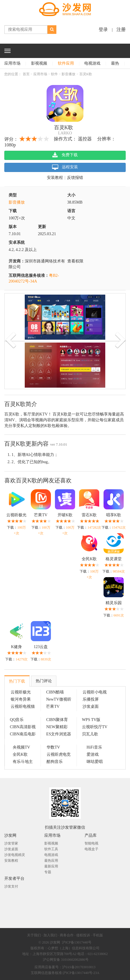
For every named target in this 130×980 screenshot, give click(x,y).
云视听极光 (16, 515)
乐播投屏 (91, 699)
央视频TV (21, 747)
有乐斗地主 (23, 762)
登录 (103, 29)
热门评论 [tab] (44, 681)
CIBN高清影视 (23, 727)
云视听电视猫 (23, 707)
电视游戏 (92, 63)
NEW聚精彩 (57, 727)
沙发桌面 (91, 707)
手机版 (98, 935)
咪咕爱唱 (95, 762)
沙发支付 (11, 886)
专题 (48, 872)
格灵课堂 (114, 559)
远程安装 (65, 167)
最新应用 (51, 866)
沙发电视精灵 (15, 855)
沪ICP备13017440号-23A (81, 973)
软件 (54, 74)
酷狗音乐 (55, 762)
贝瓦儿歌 (90, 734)
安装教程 (55, 178)
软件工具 (51, 849)
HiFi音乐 (94, 747)
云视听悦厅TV (95, 727)
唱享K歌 (114, 515)
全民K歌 (89, 559)
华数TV (53, 747)
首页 (26, 74)
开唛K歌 (65, 515)
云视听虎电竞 (59, 754)
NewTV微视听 (59, 699)
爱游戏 (93, 754)
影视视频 (39, 63)
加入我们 (50, 935)
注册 (121, 29)
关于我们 (34, 935)
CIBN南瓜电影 (23, 734)
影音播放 (68, 74)
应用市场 (12, 63)
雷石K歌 (89, 515)
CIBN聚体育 (57, 720)
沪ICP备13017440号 (77, 942)
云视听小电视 (95, 692)
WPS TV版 (91, 720)
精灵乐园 (114, 603)
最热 (115, 63)
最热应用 (51, 861)
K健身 (16, 647)
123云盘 (41, 647)
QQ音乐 (17, 720)
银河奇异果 (21, 699)
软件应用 (66, 63)
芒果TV (41, 515)
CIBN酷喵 (55, 692)
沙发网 (55, 942)
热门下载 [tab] (17, 681)
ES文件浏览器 (59, 734)
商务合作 (67, 935)
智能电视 (91, 843)
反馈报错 (75, 178)
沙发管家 (11, 843)
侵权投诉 (83, 935)
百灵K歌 (86, 74)
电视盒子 (91, 849)
